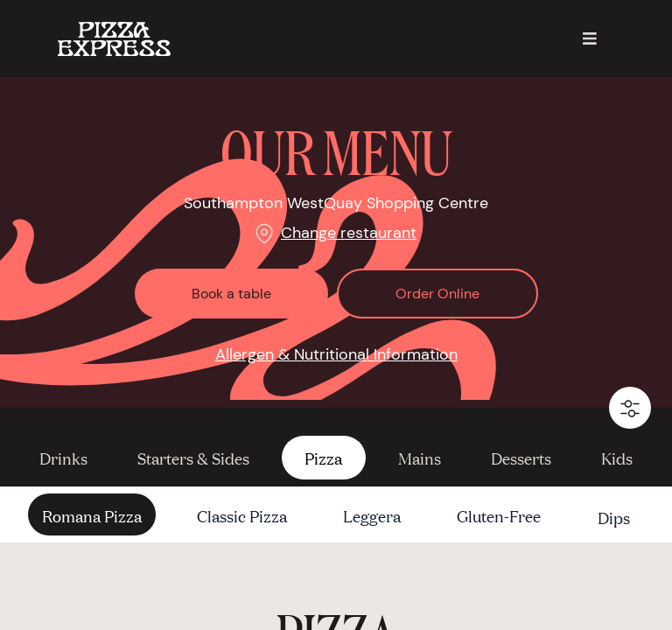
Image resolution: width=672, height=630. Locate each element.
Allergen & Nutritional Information (336, 354)
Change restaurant (349, 233)
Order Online (437, 294)
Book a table (231, 294)
